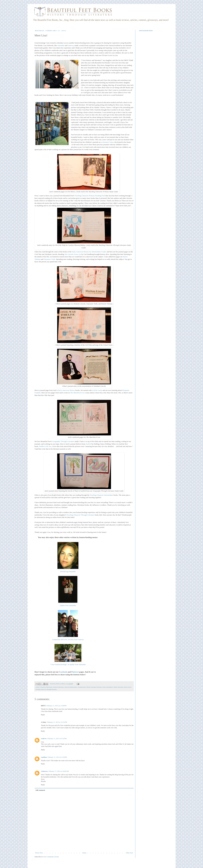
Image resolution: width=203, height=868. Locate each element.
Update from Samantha (68, 605)
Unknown (44, 771)
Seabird (88, 444)
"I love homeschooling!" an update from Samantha (68, 664)
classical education (58, 687)
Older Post (129, 853)
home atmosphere (108, 687)
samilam (44, 757)
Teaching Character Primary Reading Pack (90, 196)
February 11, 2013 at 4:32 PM (57, 739)
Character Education (46, 687)
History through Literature (94, 687)
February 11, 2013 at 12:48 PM (56, 706)
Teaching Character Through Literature (80, 515)
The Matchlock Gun (77, 393)
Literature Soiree (108, 142)
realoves (44, 739)
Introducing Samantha (68, 571)
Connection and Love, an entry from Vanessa (68, 639)
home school (128, 687)
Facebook (63, 672)
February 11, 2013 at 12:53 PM (57, 722)
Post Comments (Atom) (51, 857)
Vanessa (71, 45)
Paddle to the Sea (45, 446)
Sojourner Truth (50, 259)
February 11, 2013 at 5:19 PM (57, 757)
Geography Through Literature (63, 441)
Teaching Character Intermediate (101, 495)
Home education (118, 687)
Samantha (61, 45)
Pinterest (75, 672)
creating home (82, 687)
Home (84, 853)
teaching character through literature (46, 689)
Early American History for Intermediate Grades (89, 252)
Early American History (67, 390)
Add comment (40, 790)
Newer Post (39, 853)
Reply (43, 715)
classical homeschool (71, 687)
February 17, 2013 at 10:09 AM (59, 771)
